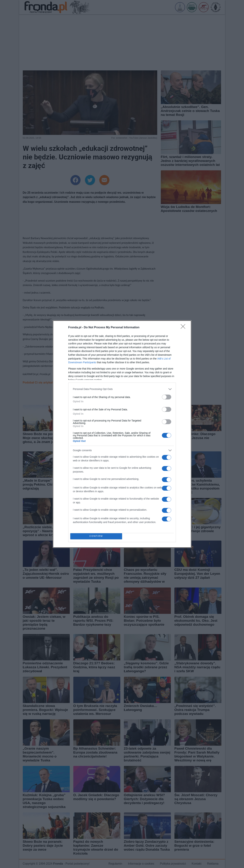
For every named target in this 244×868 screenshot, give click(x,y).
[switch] (167, 397)
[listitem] (122, 389)
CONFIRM (96, 536)
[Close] (184, 328)
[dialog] (122, 434)
